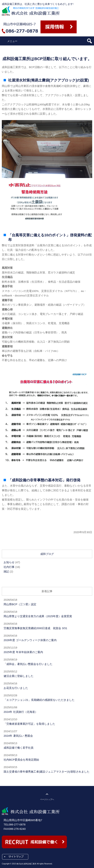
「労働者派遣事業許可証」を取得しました (29, 724)
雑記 (6, 571)
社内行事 (9, 567)
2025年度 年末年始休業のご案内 (23, 652)
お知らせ (9, 562)
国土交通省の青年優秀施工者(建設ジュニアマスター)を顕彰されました (47, 772)
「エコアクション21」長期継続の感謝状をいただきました (39, 700)
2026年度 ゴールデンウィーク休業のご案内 (30, 640)
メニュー (12, 41)
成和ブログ (47, 554)
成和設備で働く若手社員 (19, 748)
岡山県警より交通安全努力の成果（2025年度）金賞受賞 (38, 616)
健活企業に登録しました (19, 676)
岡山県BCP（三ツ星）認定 (20, 604)
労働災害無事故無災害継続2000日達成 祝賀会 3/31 (35, 628)
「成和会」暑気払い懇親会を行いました (28, 664)
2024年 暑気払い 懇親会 (18, 736)
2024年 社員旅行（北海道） (21, 712)
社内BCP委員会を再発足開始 (21, 760)
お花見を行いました (16, 688)
